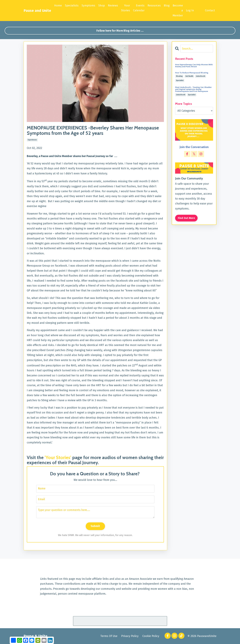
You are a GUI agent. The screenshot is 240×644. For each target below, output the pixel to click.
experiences (32, 140)
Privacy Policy (130, 636)
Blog (167, 6)
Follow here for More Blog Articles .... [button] (120, 31)
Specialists (72, 6)
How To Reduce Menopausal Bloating (192, 73)
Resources (154, 6)
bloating (179, 76)
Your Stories (126, 8)
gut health (189, 76)
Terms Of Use (109, 636)
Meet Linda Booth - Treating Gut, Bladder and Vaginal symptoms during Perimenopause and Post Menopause (193, 89)
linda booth (201, 76)
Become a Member (178, 11)
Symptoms (88, 6)
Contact (210, 10)
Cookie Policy (151, 636)
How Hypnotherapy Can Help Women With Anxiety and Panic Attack (194, 65)
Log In (190, 10)
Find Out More (186, 218)
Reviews (113, 6)
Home (58, 6)
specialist (180, 81)
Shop (102, 6)
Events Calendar (139, 8)
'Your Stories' (58, 457)
